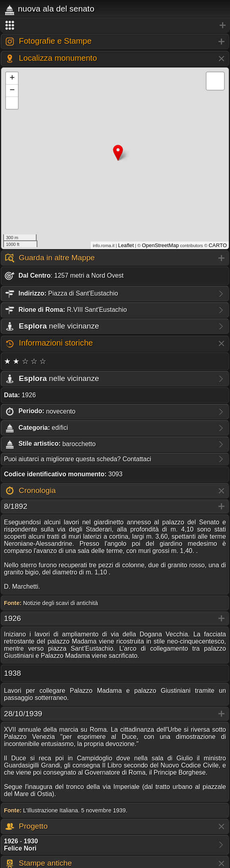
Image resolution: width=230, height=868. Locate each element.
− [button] (12, 91)
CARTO (218, 245)
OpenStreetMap (160, 245)
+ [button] (12, 78)
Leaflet (126, 245)
